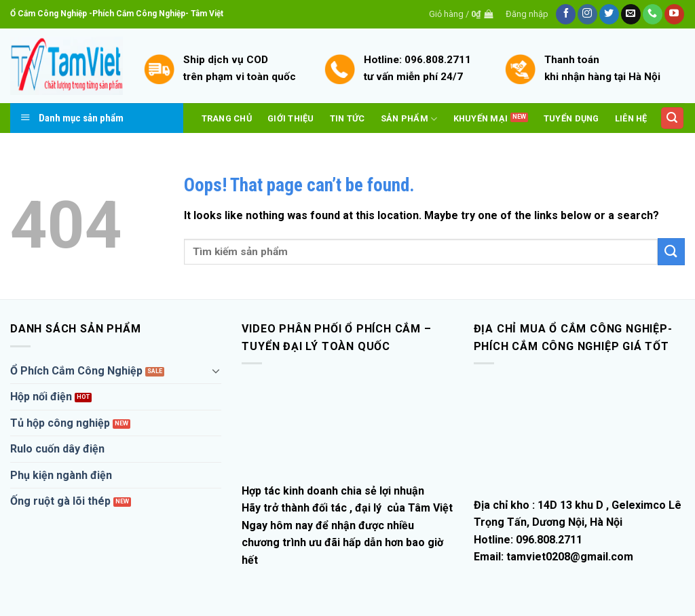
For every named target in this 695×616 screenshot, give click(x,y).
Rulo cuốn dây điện (57, 449)
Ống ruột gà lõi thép (60, 501)
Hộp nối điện (41, 397)
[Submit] (671, 251)
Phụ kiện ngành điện (61, 475)
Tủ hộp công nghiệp (60, 423)
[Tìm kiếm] (673, 118)
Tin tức (347, 118)
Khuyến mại (481, 118)
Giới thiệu (291, 118)
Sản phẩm (409, 119)
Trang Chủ (227, 118)
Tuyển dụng (571, 118)
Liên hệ (631, 118)
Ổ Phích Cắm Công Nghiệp (76, 371)
